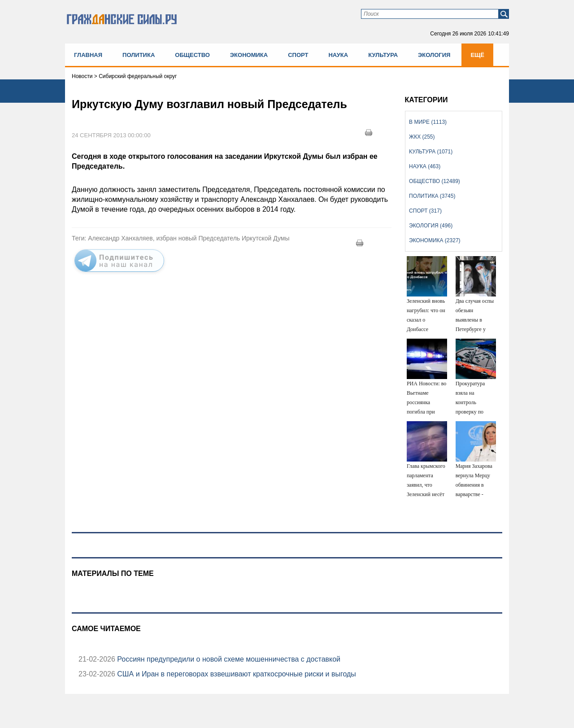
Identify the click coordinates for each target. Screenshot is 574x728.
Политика (139, 55)
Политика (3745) (432, 196)
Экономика (249, 55)
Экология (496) (431, 226)
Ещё (477, 55)
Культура (383, 55)
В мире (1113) (428, 122)
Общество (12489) (435, 181)
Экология (434, 55)
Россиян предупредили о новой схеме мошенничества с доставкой (228, 659)
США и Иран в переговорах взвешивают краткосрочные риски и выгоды (236, 674)
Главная (88, 55)
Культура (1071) (431, 152)
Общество (192, 55)
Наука (338, 55)
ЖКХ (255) (422, 137)
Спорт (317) (425, 211)
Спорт (298, 55)
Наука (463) (425, 166)
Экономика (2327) (435, 240)
